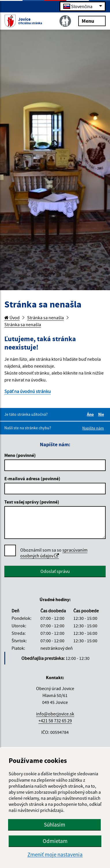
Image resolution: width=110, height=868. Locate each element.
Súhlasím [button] (55, 825)
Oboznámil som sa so (54, 553)
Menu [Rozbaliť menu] (92, 21)
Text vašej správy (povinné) (32, 502)
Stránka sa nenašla (45, 318)
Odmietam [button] (55, 841)
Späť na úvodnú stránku (28, 391)
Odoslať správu (55, 571)
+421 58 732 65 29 (55, 721)
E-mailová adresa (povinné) (32, 478)
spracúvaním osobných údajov (54, 553)
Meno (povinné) (20, 455)
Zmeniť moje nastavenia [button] (55, 855)
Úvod (12, 318)
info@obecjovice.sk (55, 714)
